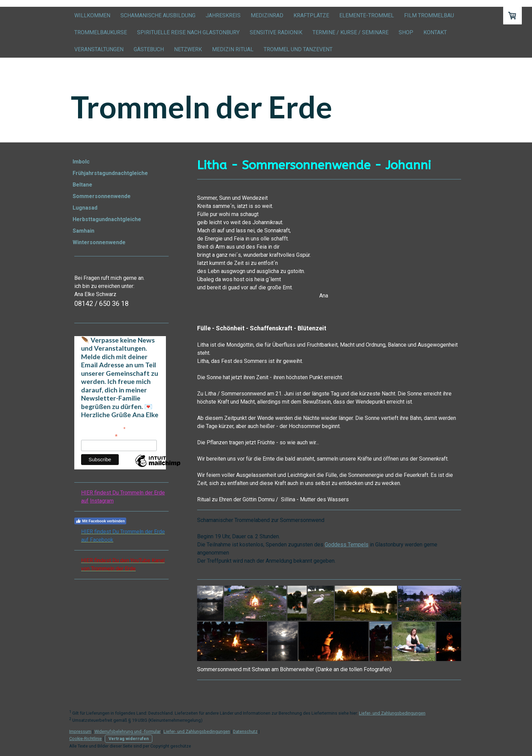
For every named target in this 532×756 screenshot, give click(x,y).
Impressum (80, 731)
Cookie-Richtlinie (85, 739)
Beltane (82, 185)
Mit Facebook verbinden (100, 521)
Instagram (102, 501)
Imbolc (81, 162)
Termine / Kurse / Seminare (350, 32)
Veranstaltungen (99, 49)
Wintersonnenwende (99, 242)
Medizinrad (267, 15)
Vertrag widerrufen (129, 739)
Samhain (83, 231)
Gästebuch (149, 49)
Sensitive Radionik (276, 32)
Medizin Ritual (233, 49)
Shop (406, 32)
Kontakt (435, 32)
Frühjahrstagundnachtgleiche (110, 173)
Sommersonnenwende (102, 196)
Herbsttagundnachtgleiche (107, 219)
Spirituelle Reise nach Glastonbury (188, 32)
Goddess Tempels (347, 545)
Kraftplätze (311, 15)
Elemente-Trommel (367, 15)
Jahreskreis (223, 15)
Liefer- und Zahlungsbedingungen (392, 713)
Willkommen (92, 15)
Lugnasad (85, 208)
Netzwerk (188, 49)
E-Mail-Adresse (99, 436)
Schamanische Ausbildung (158, 15)
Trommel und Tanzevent (298, 49)
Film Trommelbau (429, 15)
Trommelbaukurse (101, 32)
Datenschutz (245, 731)
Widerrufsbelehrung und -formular (127, 731)
